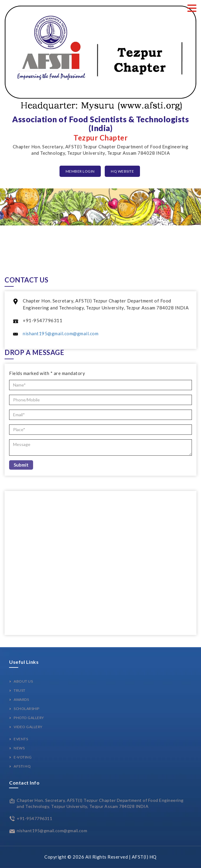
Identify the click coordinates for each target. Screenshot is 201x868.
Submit (21, 465)
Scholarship (27, 709)
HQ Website (122, 171)
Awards (21, 699)
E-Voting (23, 757)
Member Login (80, 171)
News (19, 748)
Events (21, 739)
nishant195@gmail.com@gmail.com (61, 333)
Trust (20, 690)
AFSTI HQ (22, 766)
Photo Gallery (29, 718)
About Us (23, 681)
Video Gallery (28, 727)
